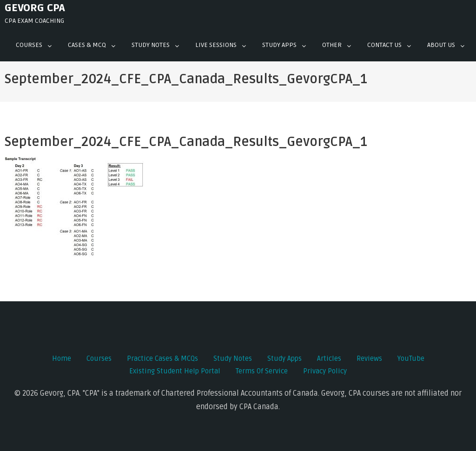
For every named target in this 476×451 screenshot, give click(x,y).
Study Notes (151, 45)
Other (332, 45)
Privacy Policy (325, 371)
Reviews (369, 358)
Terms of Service (262, 371)
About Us (441, 45)
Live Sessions (216, 45)
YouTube (411, 358)
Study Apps (279, 45)
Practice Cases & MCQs (162, 358)
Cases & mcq (87, 45)
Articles (329, 358)
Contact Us (384, 45)
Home (62, 358)
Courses (29, 45)
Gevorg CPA (35, 8)
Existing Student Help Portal (175, 371)
